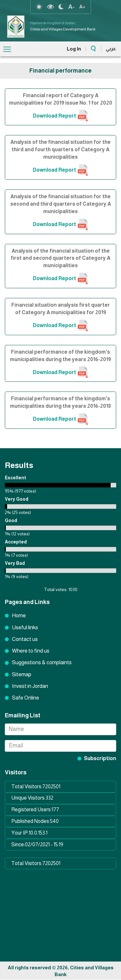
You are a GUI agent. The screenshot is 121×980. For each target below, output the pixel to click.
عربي (111, 48)
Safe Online (25, 698)
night (61, 7)
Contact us (25, 639)
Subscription (100, 758)
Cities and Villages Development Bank (63, 29)
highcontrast (50, 7)
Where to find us (31, 651)
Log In (74, 49)
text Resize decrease (71, 7)
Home (19, 615)
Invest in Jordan (30, 686)
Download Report (55, 116)
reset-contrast (39, 7)
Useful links (25, 627)
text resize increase (82, 7)
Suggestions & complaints (42, 662)
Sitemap (22, 674)
